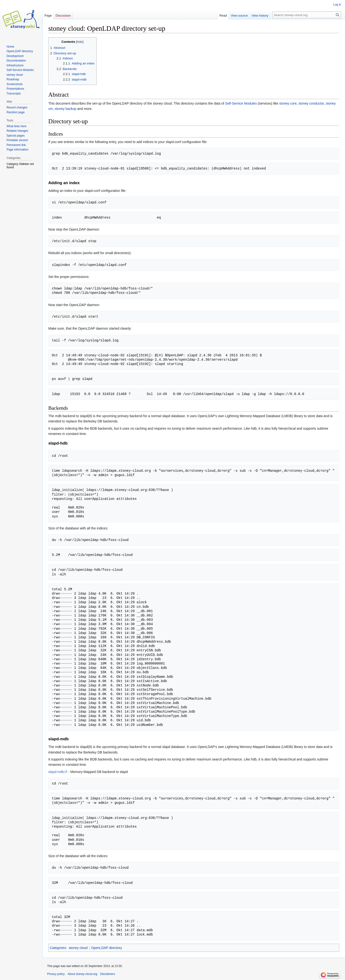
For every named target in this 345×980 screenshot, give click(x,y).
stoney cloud (78, 948)
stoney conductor (311, 103)
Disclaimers (108, 974)
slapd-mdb (56, 772)
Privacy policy (56, 974)
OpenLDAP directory (107, 948)
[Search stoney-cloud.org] (307, 15)
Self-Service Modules (241, 103)
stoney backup (65, 109)
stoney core (288, 103)
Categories (58, 948)
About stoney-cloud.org (82, 974)
